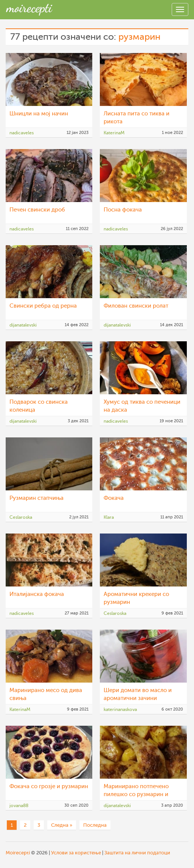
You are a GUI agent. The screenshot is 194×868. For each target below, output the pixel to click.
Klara (109, 517)
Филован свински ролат (136, 306)
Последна (95, 825)
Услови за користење (76, 853)
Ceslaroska (21, 517)
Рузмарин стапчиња (36, 498)
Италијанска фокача (37, 594)
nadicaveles (22, 133)
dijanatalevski (23, 325)
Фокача (114, 498)
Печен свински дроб (37, 210)
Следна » (62, 825)
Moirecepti (18, 853)
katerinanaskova (120, 709)
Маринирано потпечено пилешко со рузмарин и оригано (136, 794)
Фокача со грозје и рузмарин (49, 786)
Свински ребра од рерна (43, 306)
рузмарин (139, 37)
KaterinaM (114, 133)
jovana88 (19, 806)
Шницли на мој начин (39, 114)
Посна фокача (123, 210)
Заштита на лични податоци (137, 853)
